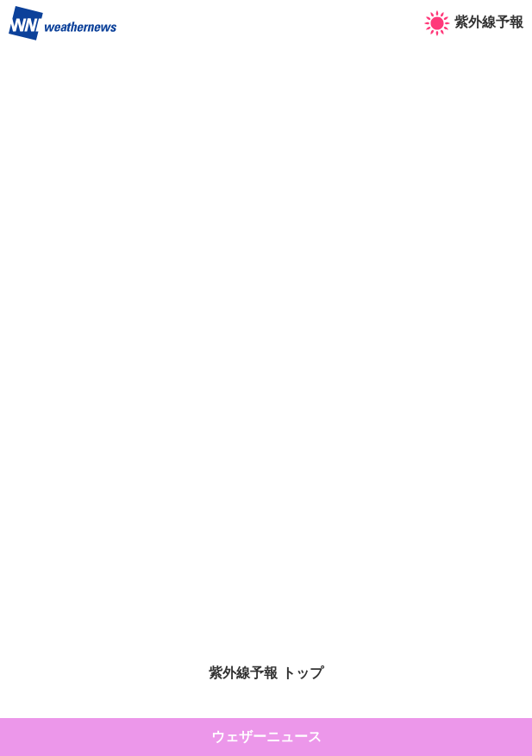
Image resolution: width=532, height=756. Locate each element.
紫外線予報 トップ (266, 673)
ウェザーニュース (266, 737)
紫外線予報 (474, 22)
